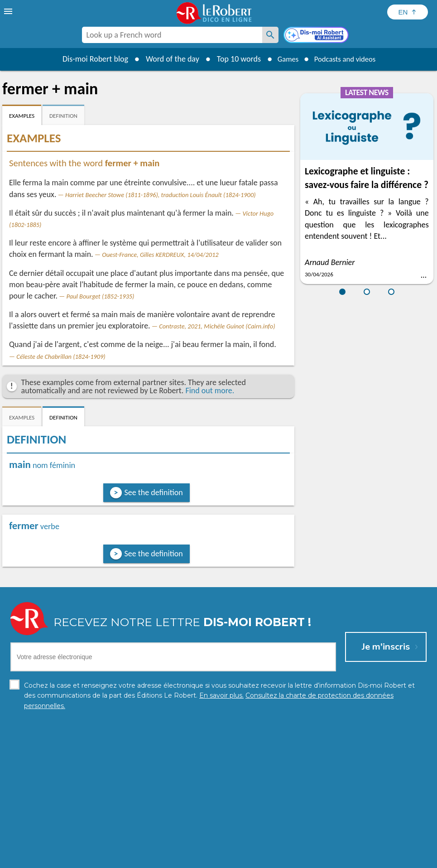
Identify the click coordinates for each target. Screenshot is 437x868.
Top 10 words (233, 59)
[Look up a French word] (270, 35)
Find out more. (210, 391)
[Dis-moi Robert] (317, 36)
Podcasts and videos (347, 59)
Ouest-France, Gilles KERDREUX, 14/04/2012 (160, 255)
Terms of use (296, 859)
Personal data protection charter (100, 859)
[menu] (9, 11)
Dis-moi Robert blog (90, 59)
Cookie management (242, 859)
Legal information (180, 859)
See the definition (154, 492)
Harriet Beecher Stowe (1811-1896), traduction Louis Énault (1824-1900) (161, 195)
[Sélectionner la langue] (408, 12)
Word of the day (167, 59)
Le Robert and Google (353, 859)
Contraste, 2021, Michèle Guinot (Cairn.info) (217, 326)
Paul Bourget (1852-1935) (101, 296)
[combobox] (172, 35)
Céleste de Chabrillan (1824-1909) (61, 357)
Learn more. (347, 845)
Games (284, 59)
